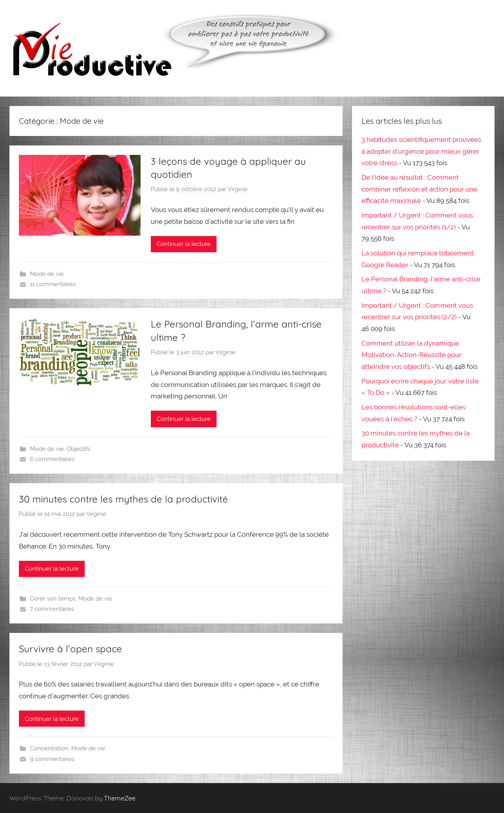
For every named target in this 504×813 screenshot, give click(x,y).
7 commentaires (52, 609)
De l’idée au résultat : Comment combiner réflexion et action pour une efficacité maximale (419, 189)
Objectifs (78, 449)
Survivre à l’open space (70, 649)
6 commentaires (52, 459)
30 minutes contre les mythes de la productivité (123, 499)
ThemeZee (120, 798)
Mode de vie (47, 274)
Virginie (238, 189)
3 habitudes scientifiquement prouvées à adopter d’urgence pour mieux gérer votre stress (421, 151)
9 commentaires (52, 759)
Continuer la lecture (184, 244)
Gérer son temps (53, 599)
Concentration (49, 748)
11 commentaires (53, 284)
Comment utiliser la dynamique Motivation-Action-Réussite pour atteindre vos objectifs (411, 355)
